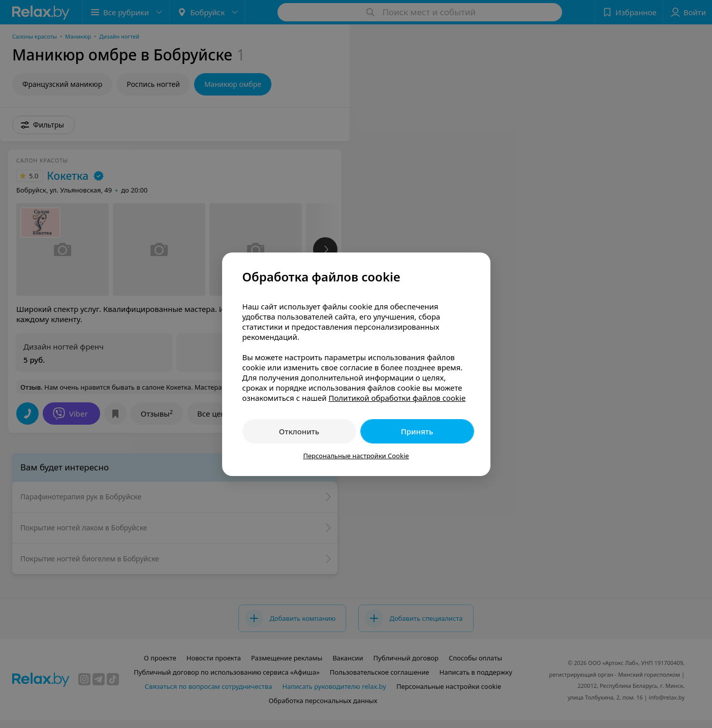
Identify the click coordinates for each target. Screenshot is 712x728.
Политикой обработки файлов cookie (397, 398)
